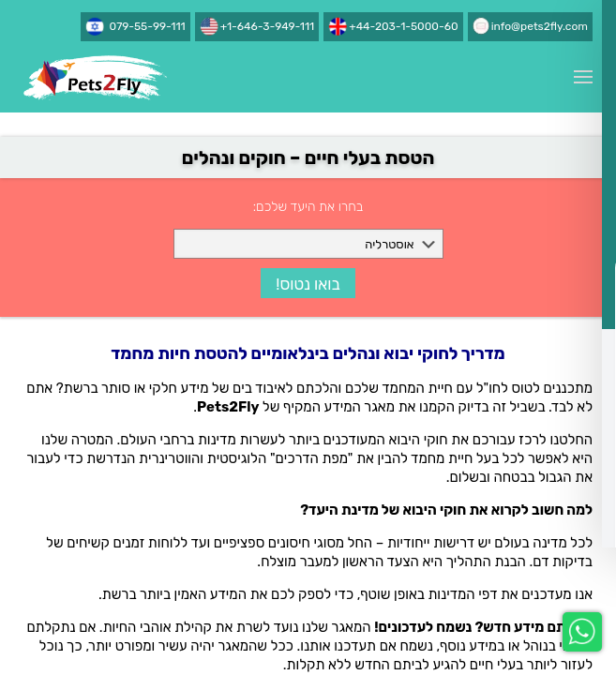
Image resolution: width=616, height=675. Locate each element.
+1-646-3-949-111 (267, 26)
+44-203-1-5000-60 (403, 26)
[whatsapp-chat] (582, 632)
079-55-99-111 (148, 26)
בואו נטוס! (308, 284)
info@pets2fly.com (540, 26)
